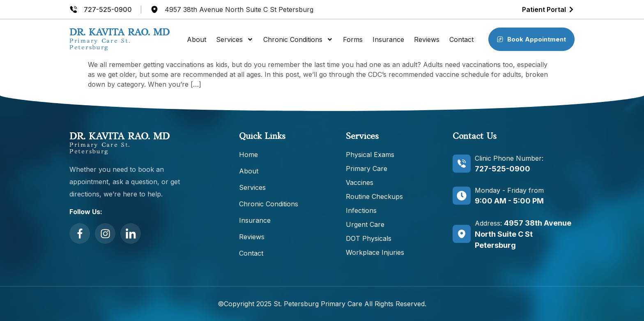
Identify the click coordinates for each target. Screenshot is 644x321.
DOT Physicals (369, 238)
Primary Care (367, 169)
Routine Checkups (374, 196)
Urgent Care (365, 224)
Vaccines (360, 182)
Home (248, 155)
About (197, 39)
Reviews (427, 39)
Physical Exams (370, 155)
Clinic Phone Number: (509, 158)
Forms (353, 39)
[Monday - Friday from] (462, 196)
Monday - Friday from (509, 190)
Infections (361, 210)
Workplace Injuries (375, 252)
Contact (461, 39)
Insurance (388, 39)
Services (235, 39)
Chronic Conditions (298, 39)
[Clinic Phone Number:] (462, 164)
